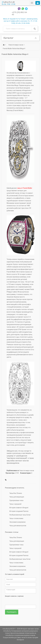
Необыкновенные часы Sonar (20, 515)
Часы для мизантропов (18, 526)
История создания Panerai (19, 511)
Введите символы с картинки (14, 596)
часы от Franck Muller (25, 188)
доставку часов (20, 637)
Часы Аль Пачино (16, 493)
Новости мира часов (16, 45)
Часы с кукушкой (15, 504)
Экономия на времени (17, 522)
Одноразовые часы (16, 500)
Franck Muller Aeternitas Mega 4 (14, 49)
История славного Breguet (19, 508)
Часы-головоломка (16, 518)
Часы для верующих (17, 497)
